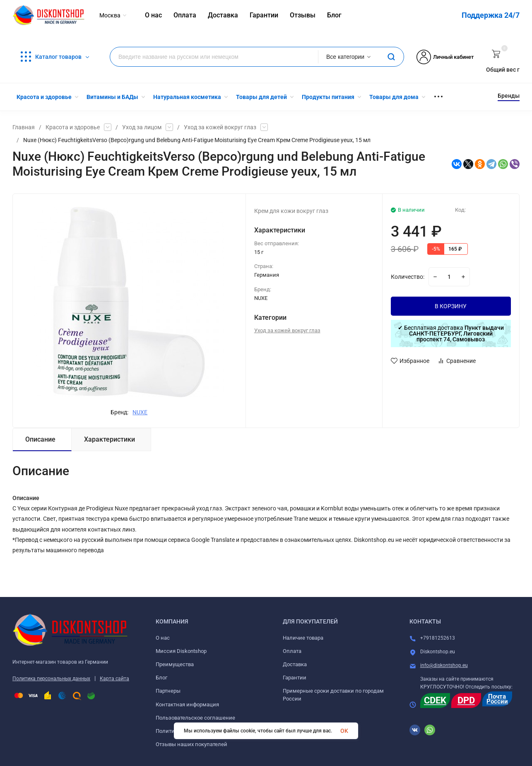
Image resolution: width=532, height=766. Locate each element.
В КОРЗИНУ (451, 306)
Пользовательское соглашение (195, 718)
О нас (163, 638)
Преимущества (175, 664)
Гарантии (295, 678)
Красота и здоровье (73, 127)
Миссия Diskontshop (181, 651)
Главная (24, 127)
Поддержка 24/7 (491, 15)
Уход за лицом (142, 127)
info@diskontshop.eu (444, 665)
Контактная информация (187, 704)
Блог (161, 678)
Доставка (295, 664)
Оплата (292, 651)
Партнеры (168, 691)
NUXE (140, 412)
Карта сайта (114, 679)
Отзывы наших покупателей (191, 744)
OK (344, 731)
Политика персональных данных (51, 679)
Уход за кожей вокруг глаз (220, 127)
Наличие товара (303, 638)
